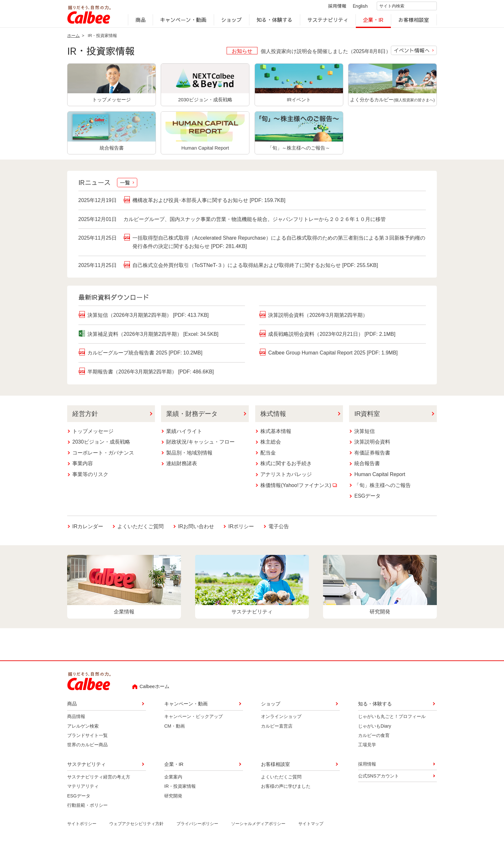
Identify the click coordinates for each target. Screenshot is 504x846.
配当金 (268, 455)
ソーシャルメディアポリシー (258, 826)
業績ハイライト (184, 433)
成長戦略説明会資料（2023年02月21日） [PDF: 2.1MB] (332, 336)
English (355, 7)
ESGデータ (367, 498)
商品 (140, 21)
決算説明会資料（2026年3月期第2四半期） (318, 318)
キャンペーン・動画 (184, 21)
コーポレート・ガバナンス (103, 455)
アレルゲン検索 (83, 728)
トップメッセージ (93, 433)
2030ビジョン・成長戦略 (101, 444)
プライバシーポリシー (197, 826)
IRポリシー (241, 529)
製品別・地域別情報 (189, 455)
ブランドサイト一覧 (87, 738)
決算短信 (364, 433)
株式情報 (273, 416)
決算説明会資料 (372, 444)
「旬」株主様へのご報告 (382, 487)
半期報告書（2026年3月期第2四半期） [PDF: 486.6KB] (151, 374)
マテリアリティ (83, 789)
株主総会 (271, 444)
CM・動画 (175, 728)
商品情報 (76, 719)
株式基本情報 (276, 433)
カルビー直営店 (277, 728)
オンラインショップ (281, 719)
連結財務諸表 (182, 466)
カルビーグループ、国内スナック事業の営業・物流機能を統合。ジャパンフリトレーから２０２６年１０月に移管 (255, 221)
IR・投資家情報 (180, 789)
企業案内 (173, 779)
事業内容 (83, 466)
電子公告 (279, 529)
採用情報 (332, 7)
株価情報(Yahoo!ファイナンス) (299, 487)
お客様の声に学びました (286, 789)
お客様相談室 (414, 21)
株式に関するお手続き (286, 466)
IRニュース (108, 185)
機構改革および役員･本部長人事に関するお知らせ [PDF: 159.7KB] (209, 202)
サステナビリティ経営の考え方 (99, 779)
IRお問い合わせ (196, 528)
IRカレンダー (88, 529)
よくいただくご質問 (140, 529)
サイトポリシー (82, 826)
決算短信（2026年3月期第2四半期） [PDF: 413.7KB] (148, 318)
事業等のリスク (90, 477)
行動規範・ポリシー (87, 807)
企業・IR (373, 21)
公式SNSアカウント (378, 778)
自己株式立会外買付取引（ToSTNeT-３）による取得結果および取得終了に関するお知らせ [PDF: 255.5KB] (255, 267)
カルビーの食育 (374, 738)
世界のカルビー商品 (87, 747)
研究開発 (173, 798)
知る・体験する (274, 21)
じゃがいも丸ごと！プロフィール (392, 719)
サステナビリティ (328, 21)
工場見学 (367, 747)
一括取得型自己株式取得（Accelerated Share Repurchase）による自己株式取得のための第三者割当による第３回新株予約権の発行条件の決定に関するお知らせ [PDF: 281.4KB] (279, 245)
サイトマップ (311, 826)
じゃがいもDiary (375, 728)
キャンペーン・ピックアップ (194, 719)
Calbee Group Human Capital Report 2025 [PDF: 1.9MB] (333, 355)
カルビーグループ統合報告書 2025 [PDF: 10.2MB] (145, 355)
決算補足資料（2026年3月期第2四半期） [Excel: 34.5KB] (153, 336)
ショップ (231, 21)
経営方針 (85, 416)
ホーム (73, 38)
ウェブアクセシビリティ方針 (136, 826)
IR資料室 (367, 416)
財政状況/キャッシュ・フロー (200, 444)
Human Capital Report (380, 477)
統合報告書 (367, 466)
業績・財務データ (192, 416)
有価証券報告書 (372, 455)
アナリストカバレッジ (286, 477)
